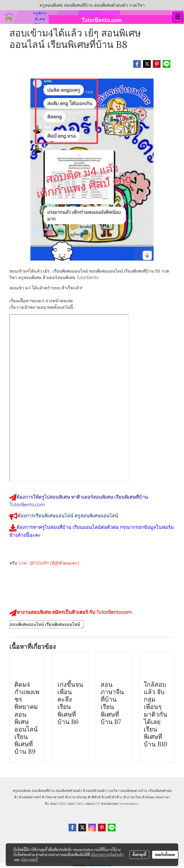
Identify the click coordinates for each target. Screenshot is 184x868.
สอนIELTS (93, 804)
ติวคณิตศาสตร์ (30, 797)
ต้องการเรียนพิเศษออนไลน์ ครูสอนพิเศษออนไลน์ (68, 516)
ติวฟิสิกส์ (94, 797)
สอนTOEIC (58, 804)
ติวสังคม (148, 797)
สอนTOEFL (76, 804)
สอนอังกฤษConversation (120, 804)
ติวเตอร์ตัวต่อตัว (95, 791)
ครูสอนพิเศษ (22, 791)
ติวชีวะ (117, 797)
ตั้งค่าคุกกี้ (139, 855)
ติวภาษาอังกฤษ (76, 797)
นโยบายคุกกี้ (29, 860)
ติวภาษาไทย (132, 797)
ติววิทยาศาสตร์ (53, 797)
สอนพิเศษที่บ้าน (43, 791)
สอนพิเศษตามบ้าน (134, 791)
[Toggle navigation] (178, 17)
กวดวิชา (113, 791)
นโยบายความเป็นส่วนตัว (107, 855)
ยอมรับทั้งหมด (165, 855)
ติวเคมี (106, 797)
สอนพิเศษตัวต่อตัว (69, 791)
